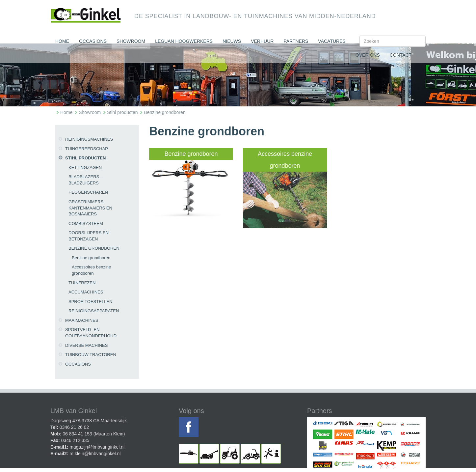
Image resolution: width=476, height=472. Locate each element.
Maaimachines (82, 320)
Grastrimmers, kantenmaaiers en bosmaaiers (90, 208)
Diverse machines (86, 345)
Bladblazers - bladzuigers (85, 180)
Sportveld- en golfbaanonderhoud (91, 333)
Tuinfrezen (82, 283)
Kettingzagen (85, 167)
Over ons (368, 55)
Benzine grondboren (165, 112)
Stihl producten (122, 112)
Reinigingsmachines (89, 139)
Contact (401, 55)
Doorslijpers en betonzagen (89, 236)
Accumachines (86, 292)
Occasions (93, 41)
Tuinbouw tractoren (91, 355)
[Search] (393, 41)
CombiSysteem (86, 223)
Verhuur (262, 41)
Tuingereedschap (87, 149)
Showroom (131, 41)
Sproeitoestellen (90, 302)
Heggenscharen (88, 192)
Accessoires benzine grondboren (91, 270)
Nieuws (232, 41)
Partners (296, 41)
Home (62, 41)
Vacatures (332, 41)
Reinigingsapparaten (94, 311)
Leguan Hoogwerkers (184, 41)
